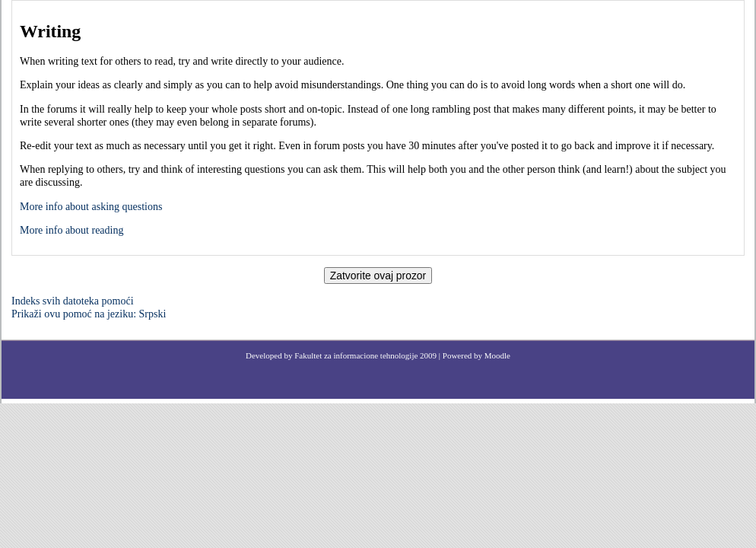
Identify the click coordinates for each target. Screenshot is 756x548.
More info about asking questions (91, 207)
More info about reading (71, 230)
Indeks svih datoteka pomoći (73, 301)
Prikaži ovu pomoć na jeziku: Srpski (89, 314)
